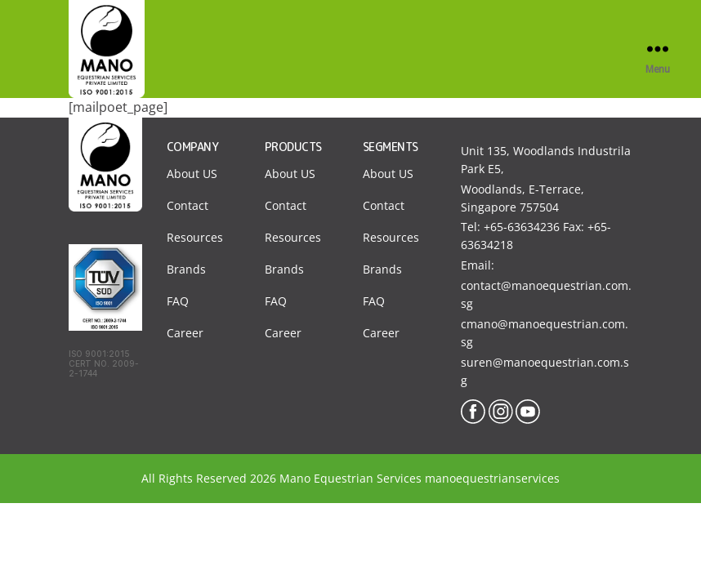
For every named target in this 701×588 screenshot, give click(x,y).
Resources (195, 237)
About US (192, 174)
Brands (186, 269)
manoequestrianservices (492, 478)
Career (185, 333)
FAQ (178, 301)
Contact (188, 205)
